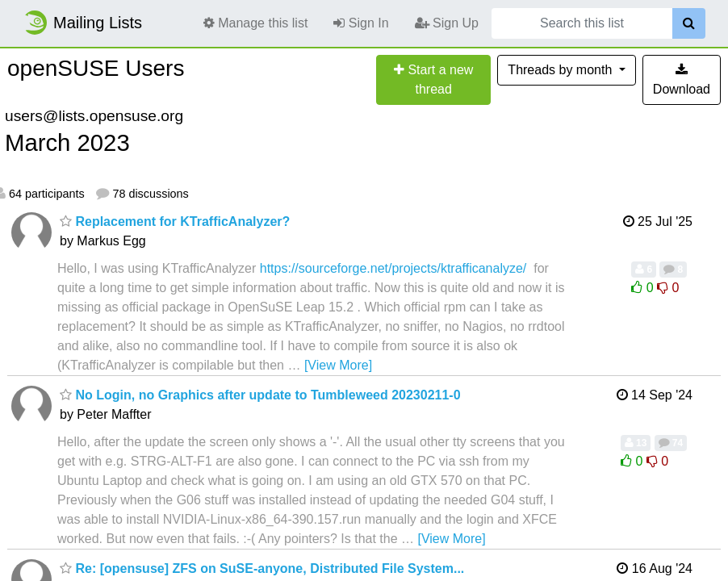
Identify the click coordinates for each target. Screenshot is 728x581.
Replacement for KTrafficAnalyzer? (175, 222)
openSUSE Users (96, 68)
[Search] (689, 23)
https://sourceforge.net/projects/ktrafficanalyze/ (393, 268)
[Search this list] (582, 23)
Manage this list (256, 23)
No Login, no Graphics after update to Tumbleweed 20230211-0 (260, 395)
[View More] (338, 365)
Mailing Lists (82, 23)
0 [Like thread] (644, 288)
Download (682, 79)
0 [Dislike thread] (668, 288)
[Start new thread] (433, 80)
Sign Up (447, 23)
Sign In (361, 23)
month (561, 70)
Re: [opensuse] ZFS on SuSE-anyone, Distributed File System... (262, 568)
